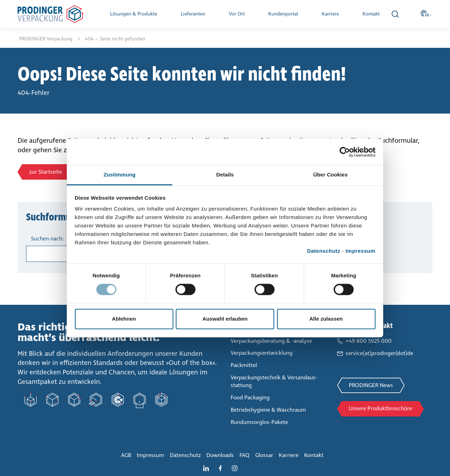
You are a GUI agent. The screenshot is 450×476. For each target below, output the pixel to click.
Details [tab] (225, 175)
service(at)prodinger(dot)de (379, 353)
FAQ (245, 455)
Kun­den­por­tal (283, 14)
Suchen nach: (47, 239)
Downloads (220, 455)
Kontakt (371, 14)
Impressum (361, 251)
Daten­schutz (185, 455)
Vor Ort (237, 14)
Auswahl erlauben (225, 319)
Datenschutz (324, 251)
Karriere (330, 14)
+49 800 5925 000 (369, 341)
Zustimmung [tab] (120, 175)
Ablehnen (124, 319)
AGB (126, 455)
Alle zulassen (326, 319)
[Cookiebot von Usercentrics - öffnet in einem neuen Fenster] (345, 152)
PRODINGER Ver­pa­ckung (46, 39)
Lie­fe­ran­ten (193, 14)
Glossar (264, 455)
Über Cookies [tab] (330, 175)
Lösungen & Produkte (134, 14)
